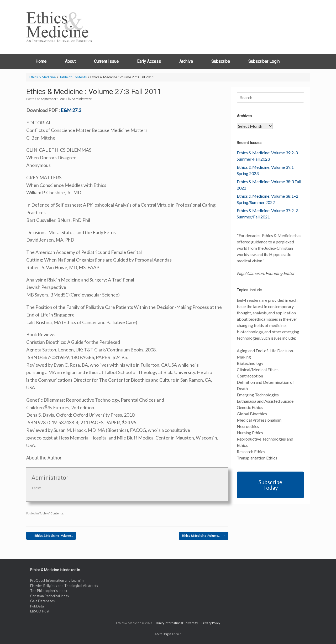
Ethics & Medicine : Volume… (51, 536)
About (70, 61)
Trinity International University (177, 623)
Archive (186, 61)
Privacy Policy (211, 623)
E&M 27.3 (71, 110)
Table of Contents (51, 513)
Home (41, 61)
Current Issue (106, 61)
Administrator (82, 99)
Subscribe (221, 61)
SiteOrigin (164, 634)
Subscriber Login (264, 61)
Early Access (149, 61)
